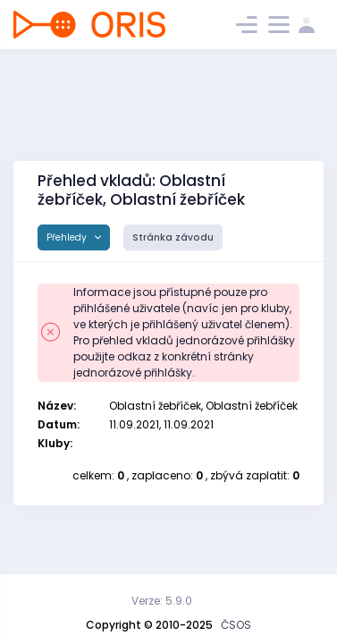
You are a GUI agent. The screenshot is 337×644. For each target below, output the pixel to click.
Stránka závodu (173, 237)
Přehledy (68, 237)
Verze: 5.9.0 (162, 601)
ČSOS (236, 625)
